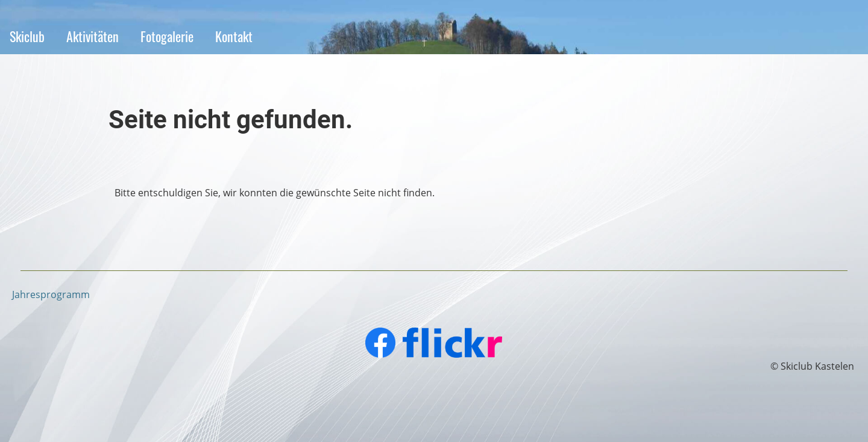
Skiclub (27, 36)
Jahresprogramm (51, 294)
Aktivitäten (93, 36)
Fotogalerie (167, 36)
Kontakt (234, 36)
